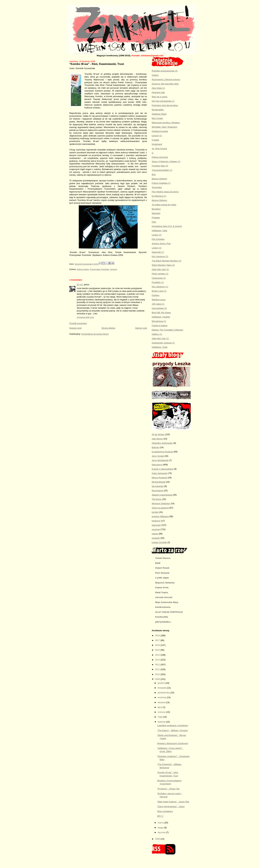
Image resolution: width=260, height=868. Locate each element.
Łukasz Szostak (159, 542)
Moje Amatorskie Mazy (167, 602)
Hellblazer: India (159, 231)
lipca (160, 707)
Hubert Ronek (162, 568)
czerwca (162, 712)
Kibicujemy (157, 465)
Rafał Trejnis (162, 592)
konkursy (156, 521)
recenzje (114, 269)
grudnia (162, 683)
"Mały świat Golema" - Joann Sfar (173, 802)
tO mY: (80, 284)
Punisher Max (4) (160, 166)
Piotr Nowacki (162, 573)
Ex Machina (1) (159, 196)
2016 (158, 645)
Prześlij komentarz (78, 323)
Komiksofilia (162, 617)
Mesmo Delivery (159, 179)
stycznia (162, 832)
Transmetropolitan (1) (162, 170)
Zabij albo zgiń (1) (160, 338)
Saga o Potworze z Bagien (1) (166, 161)
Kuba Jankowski (160, 473)
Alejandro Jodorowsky (162, 443)
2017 (158, 640)
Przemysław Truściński (99, 269)
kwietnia (162, 722)
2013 (158, 660)
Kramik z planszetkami (162, 469)
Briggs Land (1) (159, 291)
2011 (158, 669)
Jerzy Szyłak (158, 456)
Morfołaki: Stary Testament (164, 127)
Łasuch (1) (157, 136)
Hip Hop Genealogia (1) (163, 101)
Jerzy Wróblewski (160, 460)
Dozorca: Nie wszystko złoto (165, 84)
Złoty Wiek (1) (158, 88)
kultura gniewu (83, 269)
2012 (158, 665)
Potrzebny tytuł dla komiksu (165, 105)
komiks (155, 512)
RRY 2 (160, 816)
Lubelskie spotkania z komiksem (172, 725)
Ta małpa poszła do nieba (164, 205)
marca (161, 823)
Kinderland (157, 144)
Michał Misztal (159, 482)
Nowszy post (75, 328)
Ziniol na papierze (160, 508)
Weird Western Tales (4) (163, 265)
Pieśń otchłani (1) (160, 274)
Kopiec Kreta (162, 587)
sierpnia (162, 702)
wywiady (156, 538)
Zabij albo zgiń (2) (160, 269)
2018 (158, 635)
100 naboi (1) (158, 304)
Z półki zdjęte (162, 578)
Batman (155, 447)
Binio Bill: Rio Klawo (161, 313)
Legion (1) (157, 248)
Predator (156, 218)
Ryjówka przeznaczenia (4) (165, 71)
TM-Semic (157, 499)
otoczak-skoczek (164, 597)
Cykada (155, 140)
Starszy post (141, 328)
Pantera (156, 295)
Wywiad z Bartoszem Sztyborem (173, 743)
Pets (154, 222)
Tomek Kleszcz (163, 558)
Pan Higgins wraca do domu (165, 192)
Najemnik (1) (158, 252)
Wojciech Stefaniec (161, 503)
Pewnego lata (158, 92)
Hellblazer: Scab (160, 347)
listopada (162, 688)
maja (160, 717)
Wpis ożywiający (165, 811)
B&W (158, 563)
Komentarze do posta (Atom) (95, 334)
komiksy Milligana (160, 516)
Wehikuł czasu (159, 300)
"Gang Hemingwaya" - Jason (171, 806)
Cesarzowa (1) (159, 278)
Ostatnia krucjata (160, 131)
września (162, 697)
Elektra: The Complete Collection (167, 330)
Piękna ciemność (160, 157)
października (164, 693)
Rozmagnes (157, 491)
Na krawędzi (158, 486)
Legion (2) (157, 235)
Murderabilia (158, 110)
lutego (161, 828)
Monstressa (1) (159, 321)
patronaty (156, 525)
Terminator (157, 187)
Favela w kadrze (160, 325)
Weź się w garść (160, 97)
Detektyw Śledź (159, 114)
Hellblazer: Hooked (161, 317)
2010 (158, 674)
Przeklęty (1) (158, 282)
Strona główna (108, 328)
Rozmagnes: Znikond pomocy (166, 79)
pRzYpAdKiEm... (164, 622)
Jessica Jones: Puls (161, 243)
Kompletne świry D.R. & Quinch (167, 226)
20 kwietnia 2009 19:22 (85, 317)
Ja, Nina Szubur (159, 149)
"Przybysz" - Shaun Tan (168, 789)
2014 (158, 655)
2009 (158, 679)
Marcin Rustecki (159, 478)
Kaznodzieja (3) (159, 308)
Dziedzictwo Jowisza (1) (163, 343)
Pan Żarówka (158, 239)
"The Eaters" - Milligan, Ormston (172, 730)
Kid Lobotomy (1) (160, 287)
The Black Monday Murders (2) (166, 261)
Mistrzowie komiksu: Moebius (166, 123)
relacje (155, 534)
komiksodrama (163, 607)
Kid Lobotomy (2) (160, 256)
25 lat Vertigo (158, 434)
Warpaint (156, 213)
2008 (158, 839)
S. (153, 153)
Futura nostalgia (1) (161, 183)
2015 (158, 650)
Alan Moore (157, 439)
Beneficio (156, 209)
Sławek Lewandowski (162, 495)
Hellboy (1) (157, 334)
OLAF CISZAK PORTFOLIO (169, 612)
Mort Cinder (157, 118)
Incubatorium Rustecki (162, 452)
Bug (154, 174)
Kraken (155, 75)
